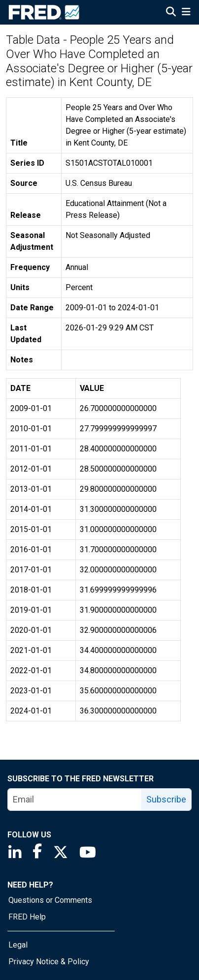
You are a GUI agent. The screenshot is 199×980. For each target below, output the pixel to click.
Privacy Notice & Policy (49, 962)
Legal (18, 945)
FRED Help (27, 917)
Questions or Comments (50, 900)
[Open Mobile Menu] (186, 13)
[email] (75, 800)
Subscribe (166, 799)
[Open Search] (171, 13)
